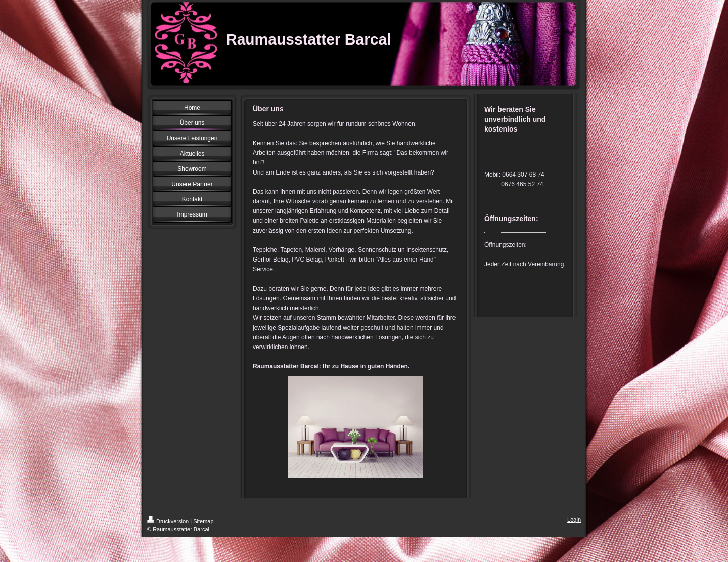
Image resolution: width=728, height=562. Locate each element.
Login (574, 520)
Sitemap (203, 521)
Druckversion (168, 521)
